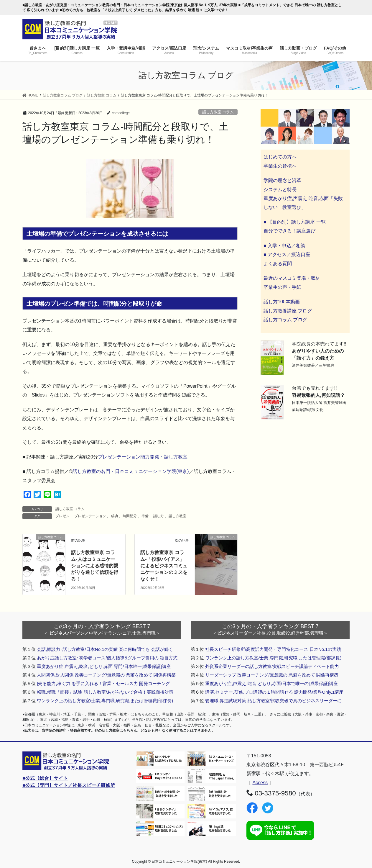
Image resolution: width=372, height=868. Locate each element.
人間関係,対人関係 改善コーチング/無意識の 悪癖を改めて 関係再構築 (106, 675)
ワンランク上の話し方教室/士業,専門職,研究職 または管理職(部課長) (273, 658)
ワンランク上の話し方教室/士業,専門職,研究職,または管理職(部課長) (105, 701)
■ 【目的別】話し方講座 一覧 (295, 222)
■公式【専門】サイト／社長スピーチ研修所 (69, 785)
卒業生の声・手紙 (282, 287)
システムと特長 (280, 190)
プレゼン (62, 516)
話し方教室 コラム (218, 112)
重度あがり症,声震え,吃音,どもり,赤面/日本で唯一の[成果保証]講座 (271, 683)
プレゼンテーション (90, 516)
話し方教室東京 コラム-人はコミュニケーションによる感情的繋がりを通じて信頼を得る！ (95, 566)
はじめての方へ (280, 157)
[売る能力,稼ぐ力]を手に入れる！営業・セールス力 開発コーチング (103, 683)
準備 (145, 516)
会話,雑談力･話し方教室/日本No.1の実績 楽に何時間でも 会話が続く (105, 649)
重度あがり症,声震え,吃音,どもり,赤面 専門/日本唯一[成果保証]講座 (104, 666)
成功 (114, 516)
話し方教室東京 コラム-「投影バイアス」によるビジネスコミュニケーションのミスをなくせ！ (164, 566)
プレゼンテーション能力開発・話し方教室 (143, 457)
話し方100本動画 (282, 302)
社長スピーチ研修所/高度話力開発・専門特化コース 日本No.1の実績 (273, 649)
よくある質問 (278, 264)
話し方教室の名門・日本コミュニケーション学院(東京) (131, 471)
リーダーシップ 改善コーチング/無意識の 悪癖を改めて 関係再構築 (272, 675)
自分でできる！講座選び (289, 231)
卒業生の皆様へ (280, 166)
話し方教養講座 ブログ (288, 311)
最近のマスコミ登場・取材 (292, 278)
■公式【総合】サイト (45, 778)
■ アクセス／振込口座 (287, 254)
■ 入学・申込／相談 (284, 246)
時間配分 (130, 516)
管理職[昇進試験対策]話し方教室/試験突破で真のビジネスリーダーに (273, 701)
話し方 (159, 516)
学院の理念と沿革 (282, 180)
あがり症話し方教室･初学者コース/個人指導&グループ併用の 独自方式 (107, 658)
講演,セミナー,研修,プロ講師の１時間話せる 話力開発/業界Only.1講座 (274, 692)
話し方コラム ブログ (285, 320)
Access (260, 783)
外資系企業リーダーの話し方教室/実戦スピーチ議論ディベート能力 (272, 666)
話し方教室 (177, 516)
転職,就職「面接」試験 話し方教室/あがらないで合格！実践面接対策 (105, 692)
